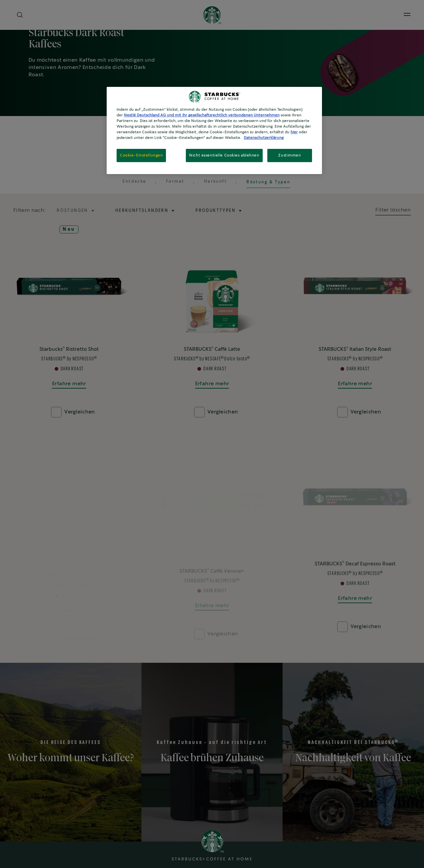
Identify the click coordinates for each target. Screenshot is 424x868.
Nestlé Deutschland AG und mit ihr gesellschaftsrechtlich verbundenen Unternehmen (202, 115)
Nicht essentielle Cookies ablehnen (224, 155)
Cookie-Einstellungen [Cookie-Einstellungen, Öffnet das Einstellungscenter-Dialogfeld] (141, 155)
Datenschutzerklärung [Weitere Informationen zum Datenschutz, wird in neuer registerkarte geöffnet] (264, 138)
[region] (214, 130)
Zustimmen (290, 155)
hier (294, 132)
